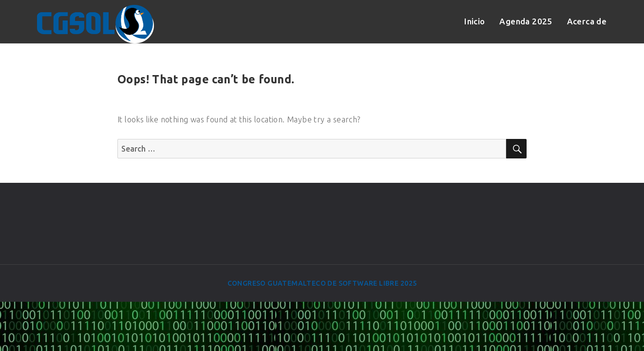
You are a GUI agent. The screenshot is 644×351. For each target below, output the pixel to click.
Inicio (474, 21)
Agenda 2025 (526, 21)
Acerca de (587, 21)
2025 (409, 283)
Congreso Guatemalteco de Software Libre (313, 283)
